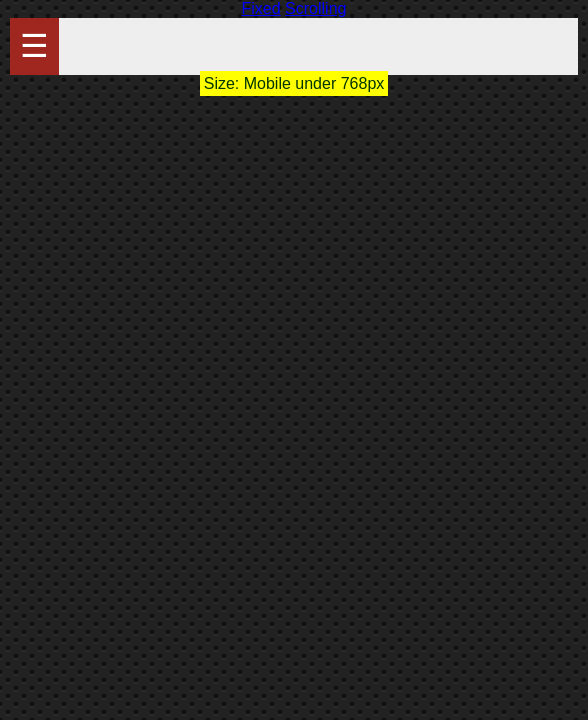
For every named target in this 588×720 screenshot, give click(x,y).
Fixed (261, 8)
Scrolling (315, 8)
